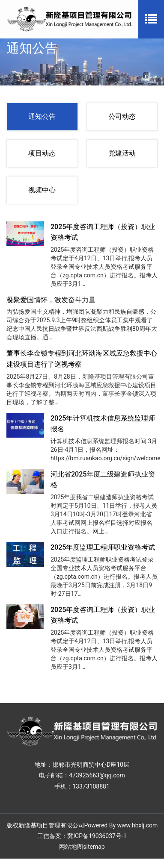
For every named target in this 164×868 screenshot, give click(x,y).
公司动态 (122, 116)
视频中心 (42, 190)
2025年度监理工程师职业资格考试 (103, 547)
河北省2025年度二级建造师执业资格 (103, 480)
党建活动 (122, 153)
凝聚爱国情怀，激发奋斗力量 (51, 300)
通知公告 (42, 116)
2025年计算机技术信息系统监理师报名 (103, 424)
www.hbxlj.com (138, 825)
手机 (60, 786)
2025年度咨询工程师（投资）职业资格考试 (103, 232)
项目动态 (42, 153)
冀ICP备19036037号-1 (97, 836)
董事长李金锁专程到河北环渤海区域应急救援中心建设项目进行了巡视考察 (82, 359)
